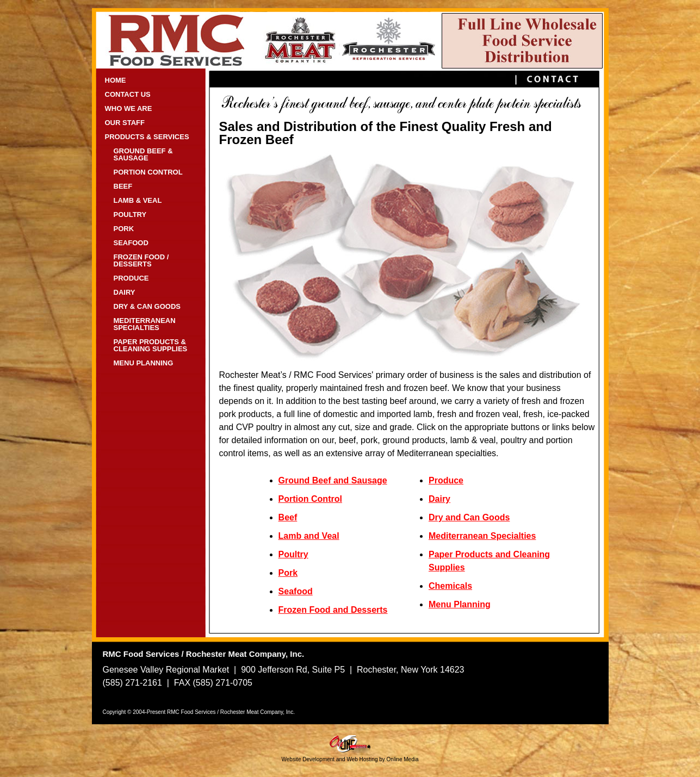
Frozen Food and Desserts (333, 610)
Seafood (296, 591)
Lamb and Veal (309, 536)
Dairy (439, 499)
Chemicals (450, 586)
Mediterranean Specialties (482, 536)
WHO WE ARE (129, 108)
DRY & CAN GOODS (147, 306)
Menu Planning (460, 604)
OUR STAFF (125, 123)
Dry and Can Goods (469, 517)
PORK (124, 229)
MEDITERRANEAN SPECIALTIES (145, 324)
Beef (288, 517)
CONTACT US (128, 94)
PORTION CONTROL (148, 172)
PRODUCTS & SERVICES (147, 137)
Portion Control (310, 499)
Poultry (293, 554)
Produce (446, 480)
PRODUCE (131, 278)
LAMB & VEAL (138, 200)
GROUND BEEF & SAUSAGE (143, 154)
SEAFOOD (131, 243)
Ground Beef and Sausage (333, 480)
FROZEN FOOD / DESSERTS (141, 260)
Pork (288, 573)
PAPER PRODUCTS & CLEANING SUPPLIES (151, 345)
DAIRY (125, 292)
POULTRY (130, 215)
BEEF (123, 186)
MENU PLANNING (144, 363)
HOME (116, 80)
